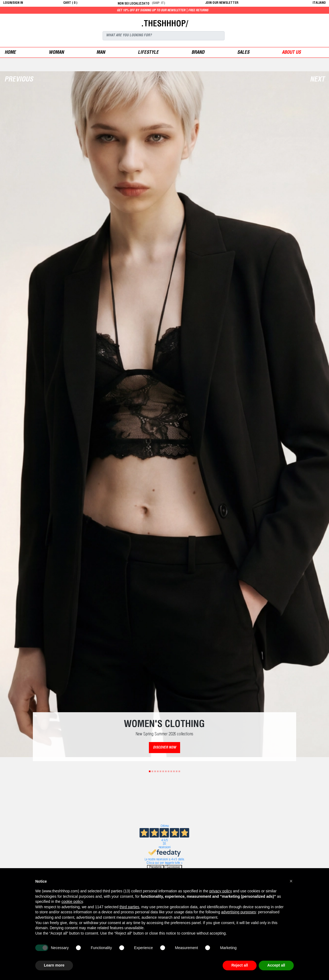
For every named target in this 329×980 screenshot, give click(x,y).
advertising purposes (238, 912)
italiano (319, 3)
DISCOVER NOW (164, 748)
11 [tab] (177, 771)
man (101, 53)
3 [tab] (155, 771)
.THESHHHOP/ (164, 24)
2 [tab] (152, 771)
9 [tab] (171, 771)
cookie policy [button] (72, 901)
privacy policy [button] (220, 891)
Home (10, 53)
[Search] (164, 36)
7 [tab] (166, 771)
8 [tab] (169, 771)
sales (243, 53)
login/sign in (13, 3)
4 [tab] (158, 771)
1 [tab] (150, 771)
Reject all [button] (239, 965)
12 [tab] (179, 771)
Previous (19, 80)
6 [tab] (163, 771)
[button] (291, 881)
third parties (129, 907)
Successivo (173, 867)
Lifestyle (148, 53)
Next (317, 80)
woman (56, 53)
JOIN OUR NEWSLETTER (222, 3)
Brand (198, 53)
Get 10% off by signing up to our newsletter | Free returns (182, 10)
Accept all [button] (276, 965)
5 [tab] (160, 771)
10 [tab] (174, 771)
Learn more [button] (54, 965)
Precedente (155, 867)
